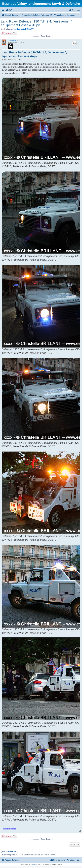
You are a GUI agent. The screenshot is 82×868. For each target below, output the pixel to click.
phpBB (33, 864)
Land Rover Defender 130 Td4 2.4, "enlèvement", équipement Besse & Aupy (37, 23)
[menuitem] (9, 10)
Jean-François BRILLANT (23, 29)
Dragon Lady (13, 40)
